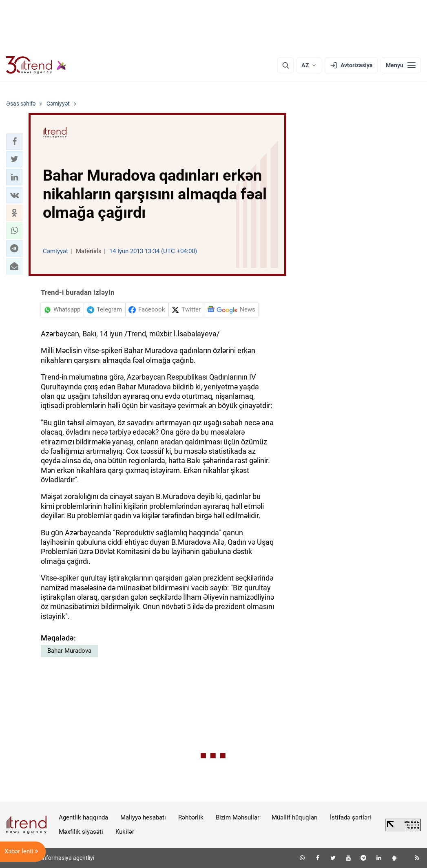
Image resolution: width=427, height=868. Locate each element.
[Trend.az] (36, 65)
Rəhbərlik (191, 817)
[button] (14, 141)
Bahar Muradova (69, 651)
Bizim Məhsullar (238, 817)
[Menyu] (401, 65)
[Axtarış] (285, 65)
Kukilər (125, 832)
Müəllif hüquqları (295, 817)
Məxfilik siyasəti (81, 832)
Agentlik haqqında (83, 817)
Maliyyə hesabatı (143, 817)
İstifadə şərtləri (351, 817)
